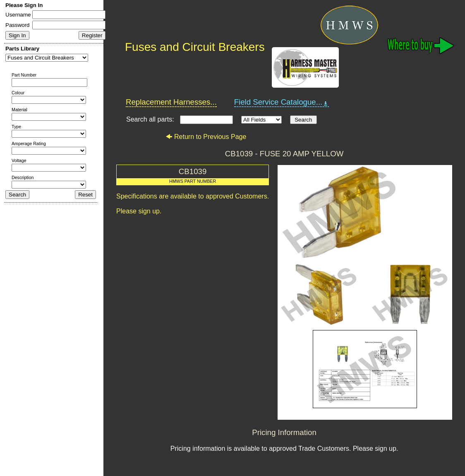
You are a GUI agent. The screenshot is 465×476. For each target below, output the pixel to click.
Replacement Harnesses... (171, 102)
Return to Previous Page (206, 137)
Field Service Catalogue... (282, 102)
